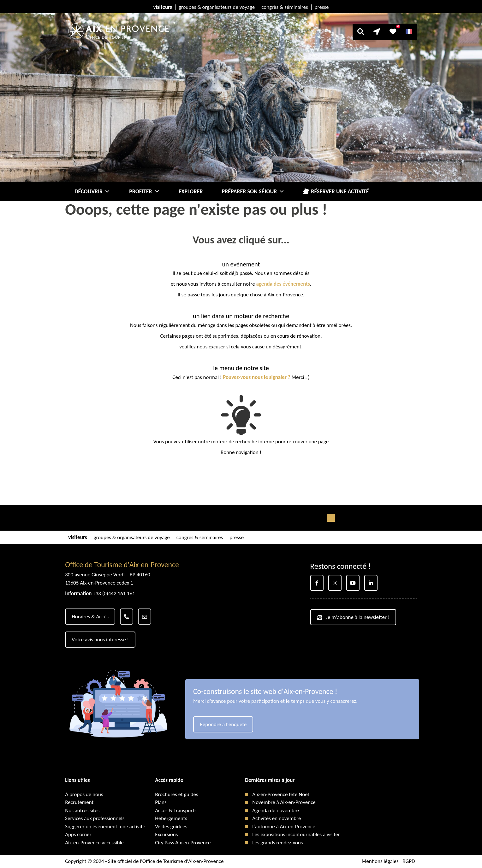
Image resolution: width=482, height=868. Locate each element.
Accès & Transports (176, 810)
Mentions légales (380, 861)
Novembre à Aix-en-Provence (284, 802)
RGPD (409, 861)
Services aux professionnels (95, 818)
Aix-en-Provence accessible (94, 843)
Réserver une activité (340, 191)
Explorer (191, 191)
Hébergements (171, 818)
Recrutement (79, 802)
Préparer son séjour (253, 191)
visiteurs (163, 7)
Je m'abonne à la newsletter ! (354, 617)
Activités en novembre (277, 818)
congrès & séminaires (285, 7)
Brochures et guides (176, 794)
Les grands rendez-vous (277, 843)
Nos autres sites (82, 810)
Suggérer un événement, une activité (105, 827)
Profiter (144, 191)
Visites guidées (171, 827)
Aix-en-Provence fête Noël (280, 794)
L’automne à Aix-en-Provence (284, 827)
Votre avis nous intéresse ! (100, 640)
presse (322, 7)
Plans (161, 802)
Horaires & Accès (90, 617)
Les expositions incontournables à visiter (296, 834)
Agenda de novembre (276, 810)
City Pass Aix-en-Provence (183, 843)
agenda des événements (283, 284)
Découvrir (92, 191)
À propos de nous (84, 794)
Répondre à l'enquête (223, 724)
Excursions (166, 834)
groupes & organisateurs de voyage (217, 7)
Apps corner (78, 834)
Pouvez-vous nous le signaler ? (257, 377)
